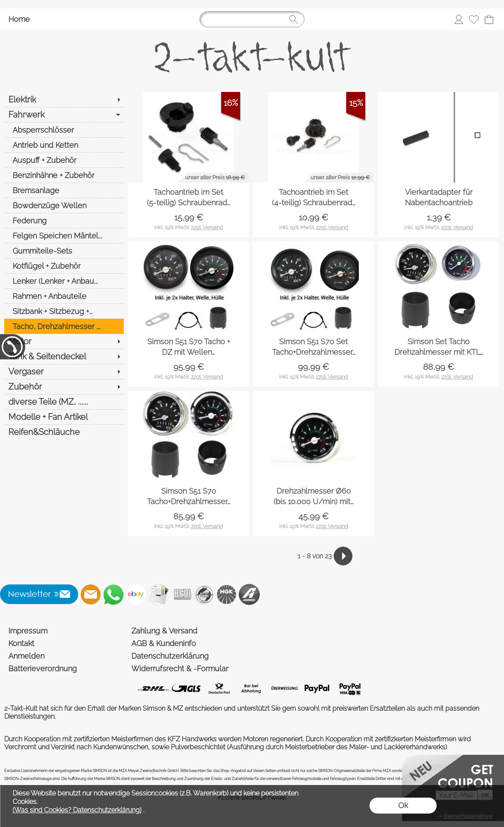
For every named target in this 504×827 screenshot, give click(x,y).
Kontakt (21, 643)
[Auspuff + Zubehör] (64, 160)
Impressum (28, 631)
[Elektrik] (64, 99)
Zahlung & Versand (164, 631)
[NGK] (227, 594)
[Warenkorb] (489, 19)
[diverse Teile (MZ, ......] (64, 402)
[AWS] (204, 594)
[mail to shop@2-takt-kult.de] (91, 594)
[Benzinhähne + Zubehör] (64, 175)
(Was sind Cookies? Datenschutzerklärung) (77, 810)
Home (19, 19)
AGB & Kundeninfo (164, 643)
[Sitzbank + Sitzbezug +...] (64, 311)
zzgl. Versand (207, 227)
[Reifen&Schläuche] (64, 432)
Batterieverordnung (43, 669)
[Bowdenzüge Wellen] (64, 205)
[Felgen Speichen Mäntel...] (64, 236)
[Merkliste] (474, 19)
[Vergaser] (64, 372)
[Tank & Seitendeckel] (64, 356)
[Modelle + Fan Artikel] (64, 417)
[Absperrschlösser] (64, 130)
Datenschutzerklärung (170, 656)
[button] (39, 594)
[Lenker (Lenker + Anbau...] (64, 281)
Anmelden (26, 656)
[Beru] (181, 594)
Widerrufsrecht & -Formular (180, 669)
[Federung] (64, 220)
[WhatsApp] (113, 594)
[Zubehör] (64, 387)
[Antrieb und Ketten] (64, 145)
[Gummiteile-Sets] (64, 251)
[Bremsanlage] (64, 190)
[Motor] (64, 341)
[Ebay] (136, 594)
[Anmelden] (459, 19)
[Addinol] (249, 594)
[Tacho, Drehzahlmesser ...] (64, 326)
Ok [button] (403, 805)
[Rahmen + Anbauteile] (64, 296)
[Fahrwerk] (64, 115)
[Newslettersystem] (159, 594)
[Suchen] (252, 19)
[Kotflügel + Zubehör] (64, 266)
